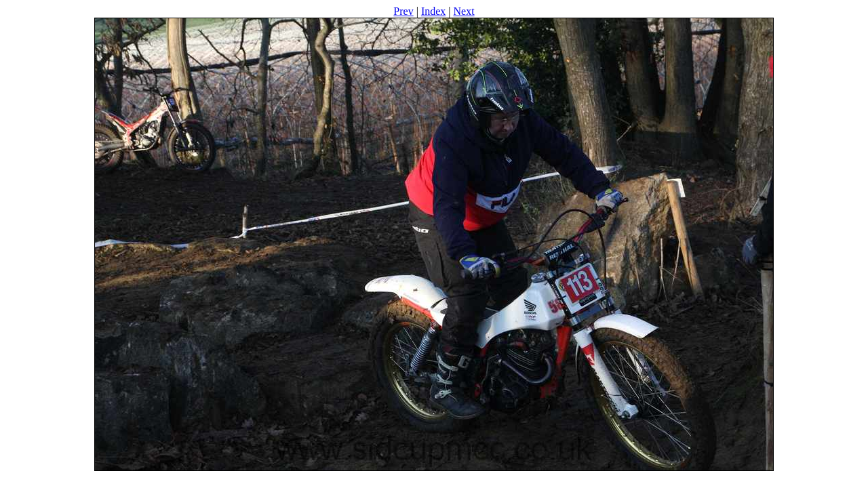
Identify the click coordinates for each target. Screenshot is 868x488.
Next (464, 11)
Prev (403, 11)
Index (433, 11)
